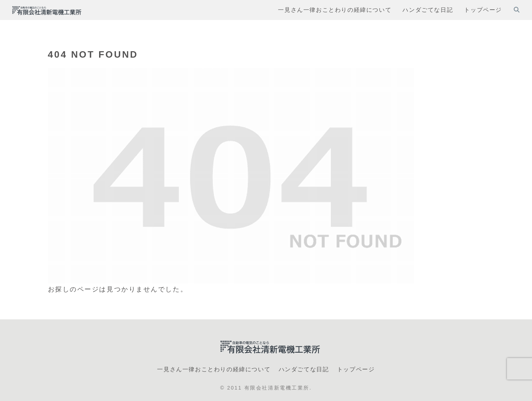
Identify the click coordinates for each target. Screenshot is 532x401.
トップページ (356, 369)
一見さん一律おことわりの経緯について (214, 369)
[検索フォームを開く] (517, 10)
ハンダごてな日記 (304, 369)
